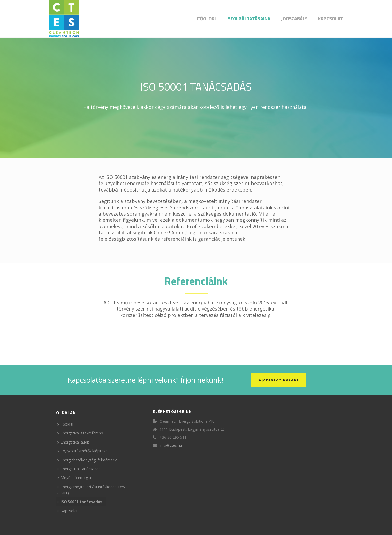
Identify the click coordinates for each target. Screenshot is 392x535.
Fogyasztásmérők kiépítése (83, 451)
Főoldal (207, 19)
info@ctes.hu (171, 445)
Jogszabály (294, 19)
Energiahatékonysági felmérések (87, 460)
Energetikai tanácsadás (79, 469)
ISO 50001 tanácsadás (80, 502)
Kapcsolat (331, 19)
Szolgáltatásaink (249, 19)
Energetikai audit (73, 442)
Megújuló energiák (75, 478)
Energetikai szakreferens (80, 433)
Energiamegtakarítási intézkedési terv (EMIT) (91, 490)
